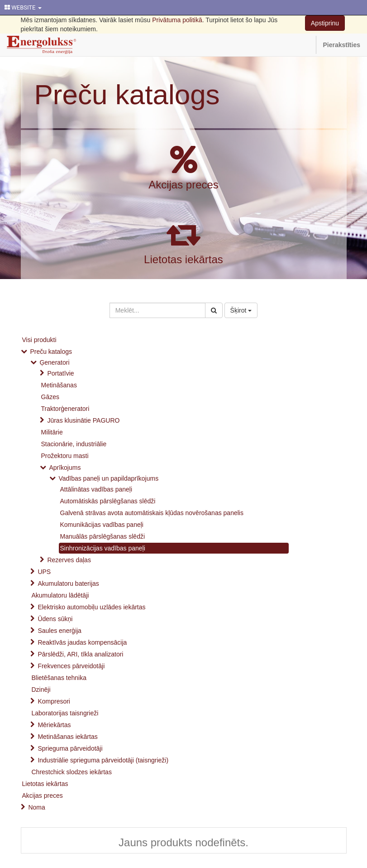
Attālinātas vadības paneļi (96, 489)
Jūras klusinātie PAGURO (83, 420)
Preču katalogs (127, 94)
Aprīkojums (65, 468)
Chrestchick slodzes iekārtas (72, 772)
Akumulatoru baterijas (68, 583)
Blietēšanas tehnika (59, 678)
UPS (44, 572)
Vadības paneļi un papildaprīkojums (108, 478)
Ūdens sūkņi (55, 619)
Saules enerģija (60, 631)
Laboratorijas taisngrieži (65, 713)
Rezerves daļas (69, 560)
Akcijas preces (183, 185)
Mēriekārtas (54, 725)
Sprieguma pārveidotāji (70, 748)
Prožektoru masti (65, 456)
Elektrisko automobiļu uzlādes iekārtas (91, 607)
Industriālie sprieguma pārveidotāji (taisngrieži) (103, 760)
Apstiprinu (325, 23)
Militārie (52, 432)
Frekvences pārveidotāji (71, 666)
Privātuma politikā (177, 20)
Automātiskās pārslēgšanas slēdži (108, 501)
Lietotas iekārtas (183, 259)
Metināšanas (59, 385)
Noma (36, 807)
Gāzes (50, 397)
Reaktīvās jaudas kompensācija (82, 642)
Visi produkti (39, 340)
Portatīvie (60, 373)
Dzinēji (41, 690)
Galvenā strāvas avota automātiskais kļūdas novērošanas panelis (152, 513)
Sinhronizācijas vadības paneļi (103, 548)
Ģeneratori (54, 362)
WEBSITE (23, 7)
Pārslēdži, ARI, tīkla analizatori (80, 654)
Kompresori (54, 701)
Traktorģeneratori (65, 409)
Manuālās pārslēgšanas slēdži (103, 536)
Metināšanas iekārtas (67, 737)
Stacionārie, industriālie (74, 444)
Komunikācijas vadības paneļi (102, 525)
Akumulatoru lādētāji (60, 595)
